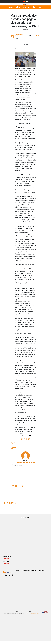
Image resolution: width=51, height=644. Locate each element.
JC (29, 7)
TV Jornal (40, 7)
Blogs (24, 7)
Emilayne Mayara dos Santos (19, 35)
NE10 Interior (18, 7)
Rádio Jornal (34, 7)
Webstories (19, 486)
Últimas (11, 7)
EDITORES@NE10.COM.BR (33, 613)
